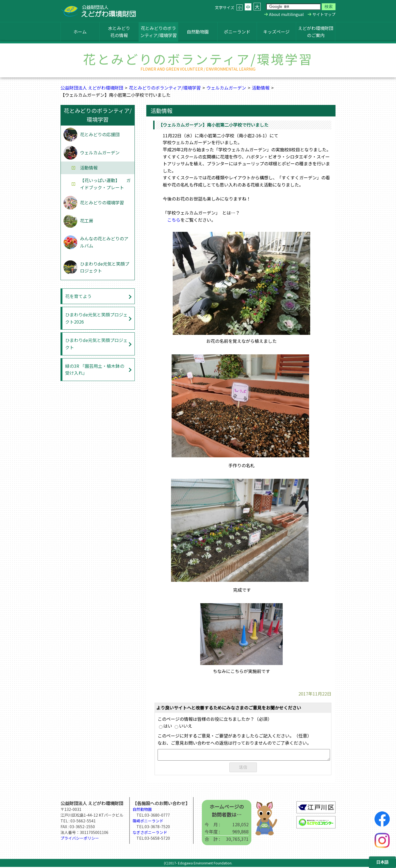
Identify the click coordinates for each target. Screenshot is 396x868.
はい (166, 726)
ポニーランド (237, 32)
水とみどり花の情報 (119, 32)
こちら (174, 220)
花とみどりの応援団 (100, 134)
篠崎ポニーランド (148, 822)
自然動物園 (198, 32)
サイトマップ (324, 14)
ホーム (80, 32)
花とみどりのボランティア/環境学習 (159, 32)
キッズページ (276, 32)
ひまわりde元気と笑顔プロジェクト (105, 267)
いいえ (183, 726)
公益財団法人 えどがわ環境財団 (92, 88)
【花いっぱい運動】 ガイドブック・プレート (105, 184)
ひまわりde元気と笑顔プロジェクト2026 (96, 318)
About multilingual (286, 14)
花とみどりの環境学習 (102, 202)
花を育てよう (78, 296)
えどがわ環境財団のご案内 (316, 32)
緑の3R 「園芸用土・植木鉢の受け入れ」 (95, 369)
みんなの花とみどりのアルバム (104, 242)
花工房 (87, 221)
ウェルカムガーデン (226, 88)
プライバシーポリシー (80, 839)
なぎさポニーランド (150, 833)
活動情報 (261, 88)
